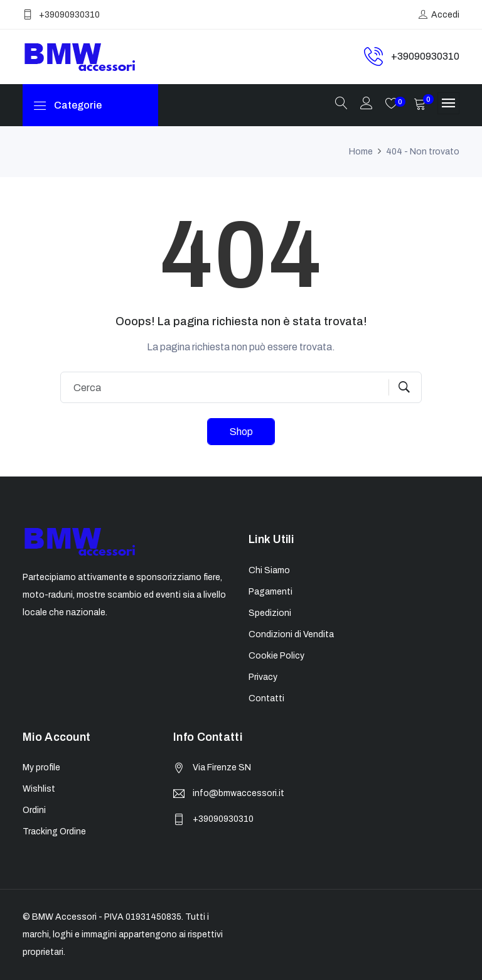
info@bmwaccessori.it (238, 793)
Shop (241, 432)
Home (361, 152)
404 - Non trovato (423, 152)
